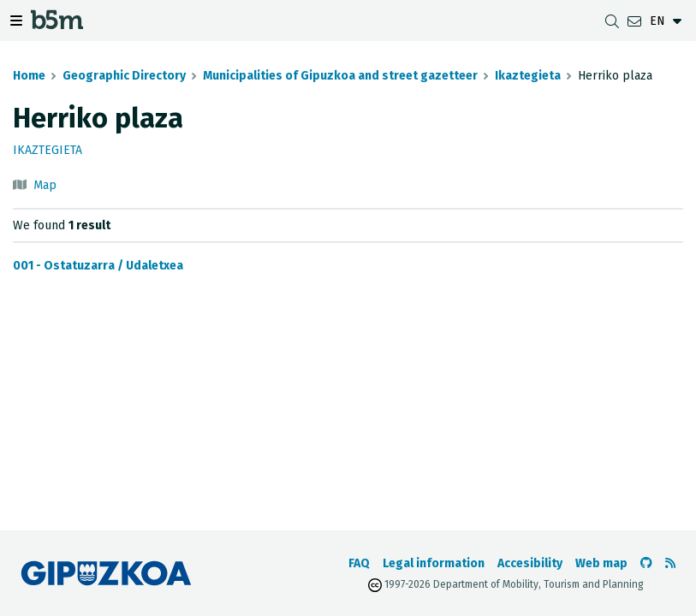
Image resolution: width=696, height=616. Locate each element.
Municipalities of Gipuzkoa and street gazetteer (340, 76)
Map (45, 185)
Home (29, 76)
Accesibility (530, 563)
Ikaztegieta (528, 76)
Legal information (434, 563)
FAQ (359, 563)
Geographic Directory (124, 76)
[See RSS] (670, 563)
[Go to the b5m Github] (646, 563)
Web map (601, 563)
